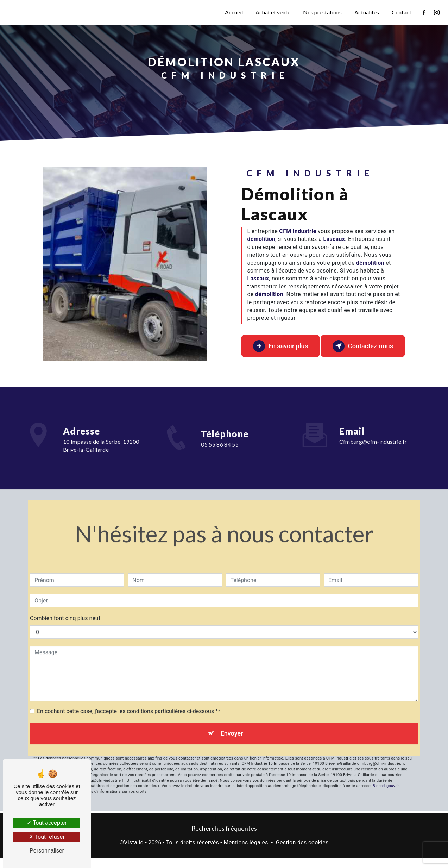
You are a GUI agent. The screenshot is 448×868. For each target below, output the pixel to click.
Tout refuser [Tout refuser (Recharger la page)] (47, 837)
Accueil (233, 12)
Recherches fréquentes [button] (224, 838)
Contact (401, 12)
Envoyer (232, 729)
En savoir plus (279, 350)
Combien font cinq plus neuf (65, 613)
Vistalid (134, 853)
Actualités (366, 12)
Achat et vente (272, 12)
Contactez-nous (361, 350)
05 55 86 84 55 (220, 466)
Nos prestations (322, 12)
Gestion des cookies (302, 853)
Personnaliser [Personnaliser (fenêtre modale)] (47, 851)
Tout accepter (47, 823)
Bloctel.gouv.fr (386, 783)
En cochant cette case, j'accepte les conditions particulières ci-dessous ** (129, 706)
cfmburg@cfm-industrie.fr (373, 436)
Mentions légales (246, 853)
